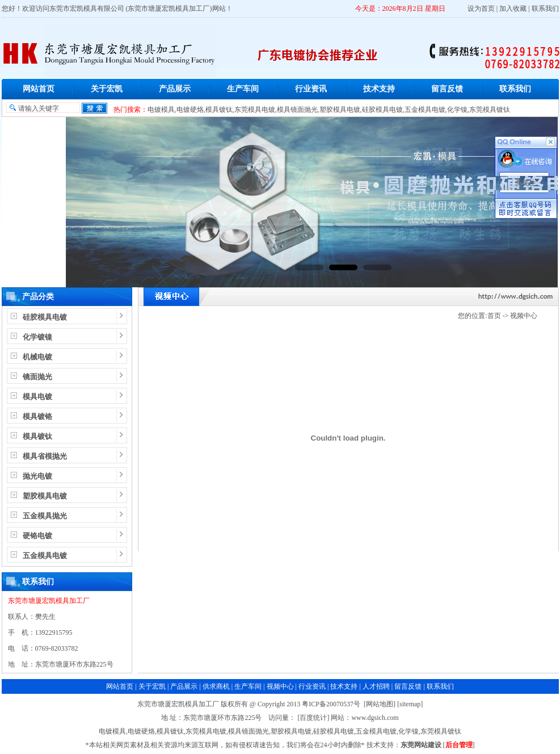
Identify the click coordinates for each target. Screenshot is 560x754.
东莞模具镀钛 (490, 110)
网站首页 (39, 89)
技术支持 (379, 89)
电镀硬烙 (190, 110)
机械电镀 (37, 357)
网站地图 (380, 704)
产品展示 (175, 89)
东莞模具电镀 (255, 110)
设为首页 (481, 9)
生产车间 (243, 89)
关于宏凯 (107, 89)
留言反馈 (447, 89)
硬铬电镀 (37, 536)
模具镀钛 (219, 110)
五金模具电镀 (425, 110)
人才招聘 (376, 686)
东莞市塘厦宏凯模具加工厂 (49, 601)
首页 (494, 316)
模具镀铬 (37, 416)
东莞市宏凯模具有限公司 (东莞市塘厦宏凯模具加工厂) (131, 9)
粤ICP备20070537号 (331, 704)
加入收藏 (513, 9)
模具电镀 (37, 397)
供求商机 (216, 686)
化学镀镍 (37, 337)
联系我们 (545, 9)
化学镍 (457, 110)
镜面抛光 (37, 377)
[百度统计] (313, 718)
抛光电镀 (37, 476)
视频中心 (524, 316)
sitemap (410, 704)
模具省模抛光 (45, 456)
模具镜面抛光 (297, 110)
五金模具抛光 (45, 516)
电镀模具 (161, 110)
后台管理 (459, 745)
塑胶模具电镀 (340, 110)
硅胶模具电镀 (382, 110)
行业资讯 (311, 89)
